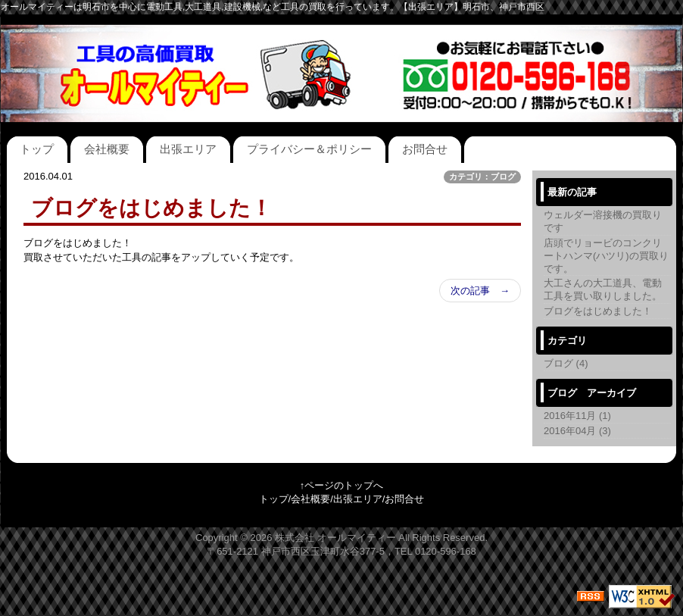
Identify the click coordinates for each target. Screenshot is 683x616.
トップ (37, 149)
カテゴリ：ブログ (482, 177)
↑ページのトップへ (342, 485)
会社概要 (107, 149)
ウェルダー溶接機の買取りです (603, 221)
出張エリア (188, 149)
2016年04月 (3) (577, 431)
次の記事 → (480, 291)
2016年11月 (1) (577, 416)
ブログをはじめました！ (598, 311)
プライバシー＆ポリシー (309, 149)
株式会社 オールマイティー (335, 538)
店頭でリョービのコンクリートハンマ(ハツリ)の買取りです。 (606, 256)
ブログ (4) (566, 363)
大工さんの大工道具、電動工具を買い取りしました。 (603, 289)
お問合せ (425, 149)
